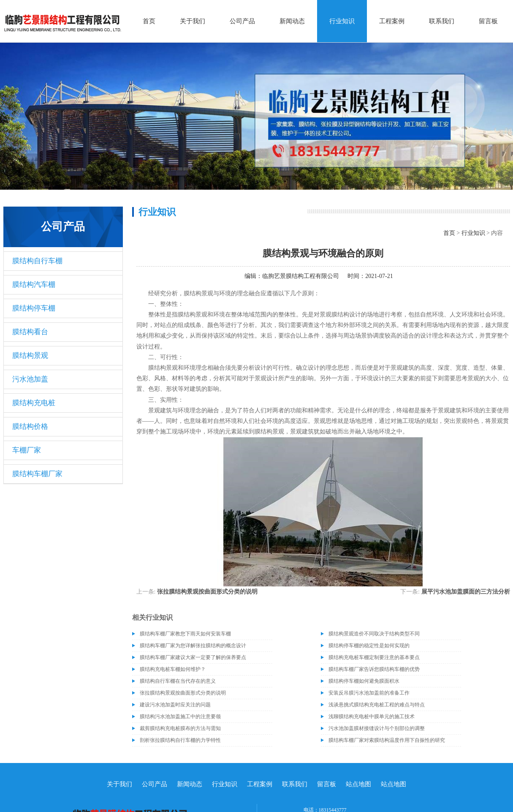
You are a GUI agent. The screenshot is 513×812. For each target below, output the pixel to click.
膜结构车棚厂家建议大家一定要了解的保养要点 (193, 657)
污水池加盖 (30, 379)
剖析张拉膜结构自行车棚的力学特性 (180, 740)
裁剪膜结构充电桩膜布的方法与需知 (180, 728)
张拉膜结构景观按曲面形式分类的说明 (207, 592)
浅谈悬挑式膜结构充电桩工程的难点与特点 (377, 705)
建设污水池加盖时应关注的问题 (175, 705)
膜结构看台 (30, 332)
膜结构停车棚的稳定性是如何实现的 (369, 646)
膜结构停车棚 (34, 308)
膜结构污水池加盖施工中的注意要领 (180, 717)
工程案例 (392, 21)
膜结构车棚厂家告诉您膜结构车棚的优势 (374, 669)
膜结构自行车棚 (37, 261)
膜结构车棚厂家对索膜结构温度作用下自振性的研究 (387, 740)
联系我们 (442, 21)
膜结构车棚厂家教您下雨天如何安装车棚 (185, 634)
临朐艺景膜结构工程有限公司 (301, 276)
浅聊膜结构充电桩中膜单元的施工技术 (372, 717)
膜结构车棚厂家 (37, 474)
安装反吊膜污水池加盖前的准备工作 (369, 693)
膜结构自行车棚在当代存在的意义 (178, 681)
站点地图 (358, 784)
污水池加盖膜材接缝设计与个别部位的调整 (377, 728)
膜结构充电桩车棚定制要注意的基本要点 (374, 657)
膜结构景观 (30, 356)
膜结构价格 (30, 426)
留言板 (488, 21)
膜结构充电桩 (34, 403)
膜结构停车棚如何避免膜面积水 (364, 681)
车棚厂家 (27, 450)
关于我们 (193, 21)
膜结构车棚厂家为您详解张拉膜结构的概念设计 (193, 646)
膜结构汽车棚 (34, 285)
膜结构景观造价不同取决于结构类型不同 (374, 634)
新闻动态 (292, 21)
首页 (149, 21)
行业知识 (342, 21)
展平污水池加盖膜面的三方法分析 (466, 592)
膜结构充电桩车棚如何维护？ (173, 669)
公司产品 (242, 21)
